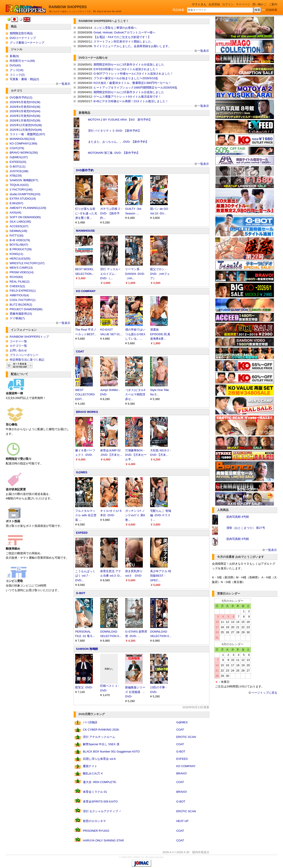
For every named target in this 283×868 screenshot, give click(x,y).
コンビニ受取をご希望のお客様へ (115, 28)
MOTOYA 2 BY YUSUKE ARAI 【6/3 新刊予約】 (120, 120)
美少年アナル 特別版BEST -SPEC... (161, 576)
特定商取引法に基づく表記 (27, 360)
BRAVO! (182, 773)
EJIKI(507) (16, 203)
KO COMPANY (86, 291)
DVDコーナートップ (23, 38)
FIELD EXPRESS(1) (23, 291)
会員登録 (214, 4)
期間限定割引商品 (21, 33)
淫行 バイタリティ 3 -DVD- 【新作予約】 (115, 131)
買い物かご (259, 4)
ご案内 (273, 4)
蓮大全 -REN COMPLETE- (100, 782)
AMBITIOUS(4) (19, 295)
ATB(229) (16, 176)
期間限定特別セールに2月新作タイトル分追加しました (129, 92)
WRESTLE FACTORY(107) (27, 263)
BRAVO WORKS (87, 412)
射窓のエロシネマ (94, 821)
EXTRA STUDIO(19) (23, 199)
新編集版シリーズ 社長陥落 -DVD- (135, 692)
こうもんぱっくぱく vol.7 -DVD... (85, 576)
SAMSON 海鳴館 (87, 649)
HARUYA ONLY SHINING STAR (103, 840)
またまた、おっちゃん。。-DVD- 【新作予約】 (118, 142)
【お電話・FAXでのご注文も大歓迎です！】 (122, 37)
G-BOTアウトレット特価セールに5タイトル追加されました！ (133, 74)
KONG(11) (16, 254)
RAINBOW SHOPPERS (68, 7)
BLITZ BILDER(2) (21, 305)
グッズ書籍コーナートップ (27, 43)
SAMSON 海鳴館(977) (24, 180)
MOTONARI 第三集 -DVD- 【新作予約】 (114, 153)
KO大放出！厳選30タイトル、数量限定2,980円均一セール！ (132, 83)
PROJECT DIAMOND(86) (26, 309)
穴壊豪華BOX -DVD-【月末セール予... (136, 455)
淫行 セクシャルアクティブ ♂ (102, 811)
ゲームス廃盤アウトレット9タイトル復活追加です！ (127, 97)
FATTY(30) (17, 236)
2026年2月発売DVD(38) (25, 116)
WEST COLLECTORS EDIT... (85, 395)
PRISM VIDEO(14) (22, 272)
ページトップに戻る (264, 693)
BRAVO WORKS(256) (24, 153)
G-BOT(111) (18, 166)
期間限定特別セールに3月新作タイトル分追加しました (129, 64)
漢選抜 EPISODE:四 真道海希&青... (160, 334)
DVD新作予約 (85, 170)
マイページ (243, 4)
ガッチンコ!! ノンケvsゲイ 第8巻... (135, 515)
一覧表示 (65, 84)
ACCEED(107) (19, 226)
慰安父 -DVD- (84, 687)
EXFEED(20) (18, 162)
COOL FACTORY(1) (23, 300)
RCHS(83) (16, 277)
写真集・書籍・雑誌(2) (24, 79)
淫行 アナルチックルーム (99, 737)
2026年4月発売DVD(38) (25, 107)
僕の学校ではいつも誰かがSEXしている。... (135, 334)
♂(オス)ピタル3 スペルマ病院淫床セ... (135, 395)
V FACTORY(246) (21, 190)
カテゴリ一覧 (18, 346)
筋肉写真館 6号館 (238, 539)
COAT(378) (17, 148)
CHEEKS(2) (17, 286)
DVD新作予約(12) (21, 97)
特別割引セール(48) (22, 61)
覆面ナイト (90, 766)
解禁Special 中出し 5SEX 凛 (101, 744)
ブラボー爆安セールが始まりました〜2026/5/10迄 (126, 78)
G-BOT (81, 593)
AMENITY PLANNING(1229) (28, 208)
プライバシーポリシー (24, 355)
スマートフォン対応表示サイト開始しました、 (124, 41)
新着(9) (14, 56)
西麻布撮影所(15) (21, 314)
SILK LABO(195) (20, 222)
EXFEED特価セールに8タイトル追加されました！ (126, 69)
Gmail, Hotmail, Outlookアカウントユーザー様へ (124, 32)
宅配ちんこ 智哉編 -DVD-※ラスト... (161, 515)
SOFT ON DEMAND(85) (25, 217)
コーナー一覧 (18, 341)
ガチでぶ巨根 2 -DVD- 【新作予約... (111, 213)
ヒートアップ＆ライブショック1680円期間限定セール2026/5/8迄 (135, 88)
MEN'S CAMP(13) (21, 268)
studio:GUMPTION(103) (25, 194)
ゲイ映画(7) (17, 318)
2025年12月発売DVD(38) (26, 125)
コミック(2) (17, 75)
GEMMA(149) (18, 231)
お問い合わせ (18, 350)
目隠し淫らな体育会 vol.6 (99, 759)
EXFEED (82, 533)
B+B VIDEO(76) (20, 240)
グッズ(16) (17, 70)
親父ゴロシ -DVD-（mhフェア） (160, 274)
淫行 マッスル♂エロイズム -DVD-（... (110, 274)
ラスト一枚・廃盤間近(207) (27, 134)
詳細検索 (272, 10)
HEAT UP (182, 821)
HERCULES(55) (20, 259)
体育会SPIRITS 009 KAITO (100, 802)
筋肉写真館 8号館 (238, 517)
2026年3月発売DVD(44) (25, 111)
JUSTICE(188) (19, 171)
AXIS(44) (16, 213)
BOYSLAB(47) (19, 245)
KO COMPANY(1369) (24, 143)
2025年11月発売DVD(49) (26, 130)
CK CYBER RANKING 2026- (101, 730)
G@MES (82, 472)
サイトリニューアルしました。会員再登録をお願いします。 (132, 46)
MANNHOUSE (85, 231)
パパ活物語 (90, 722)
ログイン (228, 4)
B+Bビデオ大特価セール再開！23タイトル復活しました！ (131, 101)
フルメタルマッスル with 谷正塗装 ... (86, 515)
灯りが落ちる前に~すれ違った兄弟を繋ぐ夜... (86, 213)
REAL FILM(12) (20, 282)
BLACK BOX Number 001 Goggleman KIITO (111, 752)
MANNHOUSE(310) (22, 139)
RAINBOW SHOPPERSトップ (29, 337)
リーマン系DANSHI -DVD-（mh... (135, 274)
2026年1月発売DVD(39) (25, 120)
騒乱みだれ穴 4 (93, 773)
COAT (80, 351)
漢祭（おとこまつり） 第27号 (246, 528)
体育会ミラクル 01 (95, 792)
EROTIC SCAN (186, 737)
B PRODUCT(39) (21, 249)
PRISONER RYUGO (96, 831)
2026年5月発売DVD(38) (25, 102)
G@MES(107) (19, 157)
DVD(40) (15, 65)
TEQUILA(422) (19, 185)
